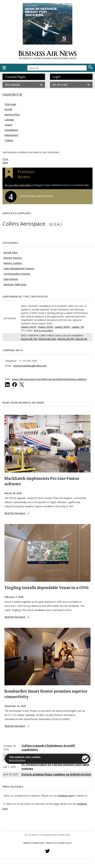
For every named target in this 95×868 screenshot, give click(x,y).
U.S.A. (5, 159)
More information (17, 760)
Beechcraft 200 (66, 339)
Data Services (11, 279)
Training (9, 140)
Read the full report (17, 513)
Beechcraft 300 (29, 339)
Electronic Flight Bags (15, 284)
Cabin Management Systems (19, 268)
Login (56, 77)
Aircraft (8, 109)
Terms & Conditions (34, 843)
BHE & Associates (43, 330)
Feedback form (66, 796)
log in (39, 185)
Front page (10, 104)
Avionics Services (13, 258)
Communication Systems (17, 274)
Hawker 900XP (62, 327)
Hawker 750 (78, 327)
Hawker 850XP (46, 327)
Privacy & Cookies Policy (59, 843)
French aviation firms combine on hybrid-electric (56, 774)
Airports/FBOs (12, 114)
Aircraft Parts (11, 252)
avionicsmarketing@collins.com (30, 366)
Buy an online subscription (18, 185)
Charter (8, 125)
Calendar (9, 120)
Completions (11, 130)
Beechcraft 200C (47, 339)
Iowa (5, 163)
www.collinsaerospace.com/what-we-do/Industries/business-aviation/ (49, 379)
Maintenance (11, 135)
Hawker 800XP (29, 327)
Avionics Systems (13, 263)
